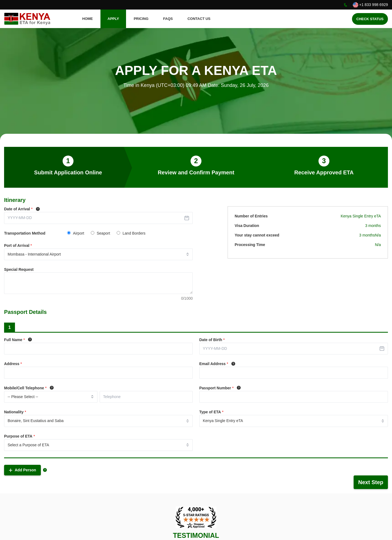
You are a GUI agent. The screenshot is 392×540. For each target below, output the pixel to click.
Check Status (370, 19)
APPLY (113, 19)
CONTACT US (199, 19)
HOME (88, 19)
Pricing (141, 19)
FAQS (168, 19)
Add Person (22, 470)
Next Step (371, 482)
